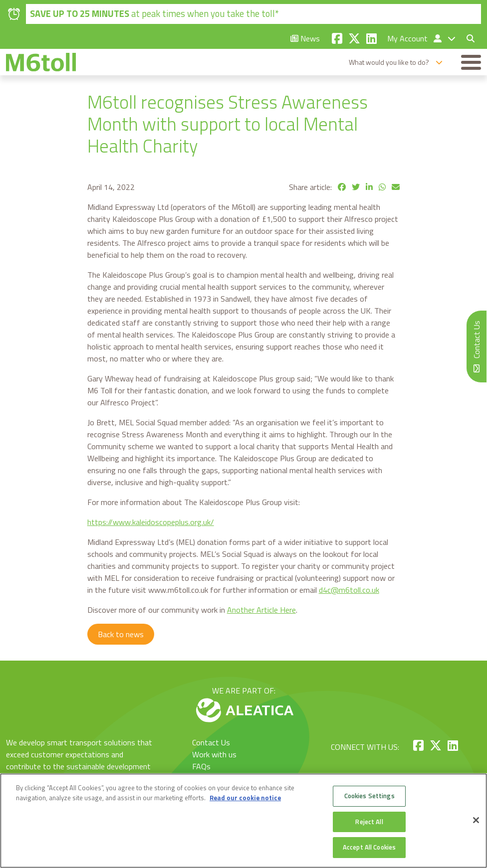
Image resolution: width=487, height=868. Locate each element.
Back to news (121, 634)
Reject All (369, 822)
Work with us (214, 754)
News (305, 38)
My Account (415, 38)
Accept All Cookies (369, 847)
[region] (243, 821)
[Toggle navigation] (471, 62)
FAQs (201, 766)
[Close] (476, 820)
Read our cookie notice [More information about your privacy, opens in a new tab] (245, 798)
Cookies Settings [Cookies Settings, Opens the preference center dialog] (369, 796)
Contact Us (211, 742)
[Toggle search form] (467, 38)
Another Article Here (261, 610)
